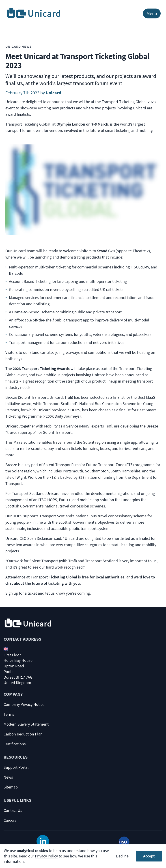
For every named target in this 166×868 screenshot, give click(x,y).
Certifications (15, 744)
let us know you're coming (68, 593)
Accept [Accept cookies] (149, 856)
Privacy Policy (46, 856)
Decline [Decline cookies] (122, 856)
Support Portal (16, 767)
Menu (152, 13)
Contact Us (13, 810)
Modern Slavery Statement (26, 724)
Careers (10, 820)
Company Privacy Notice (24, 704)
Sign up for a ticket (21, 593)
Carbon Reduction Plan (23, 734)
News (8, 777)
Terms (9, 714)
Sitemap (11, 787)
